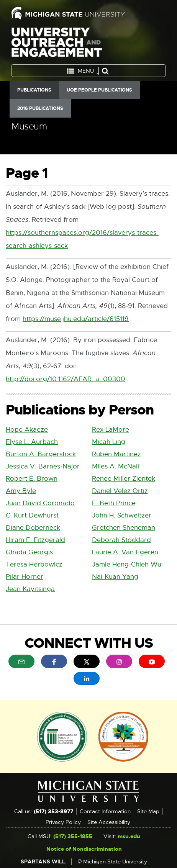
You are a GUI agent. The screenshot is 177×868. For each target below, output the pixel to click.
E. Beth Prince (114, 503)
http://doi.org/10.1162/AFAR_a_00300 (66, 379)
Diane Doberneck (33, 528)
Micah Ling (109, 442)
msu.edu (129, 836)
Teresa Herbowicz (34, 564)
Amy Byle (21, 491)
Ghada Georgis (29, 552)
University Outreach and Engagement (57, 44)
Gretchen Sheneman (124, 528)
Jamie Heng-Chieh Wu (127, 564)
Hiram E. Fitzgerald (35, 540)
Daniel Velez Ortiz (120, 491)
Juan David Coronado (40, 503)
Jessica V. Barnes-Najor (43, 466)
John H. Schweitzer (122, 515)
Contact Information (105, 811)
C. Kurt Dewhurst (32, 515)
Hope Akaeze (27, 430)
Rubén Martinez (116, 454)
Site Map (148, 811)
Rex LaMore (111, 430)
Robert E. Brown (32, 479)
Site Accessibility (109, 822)
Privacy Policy (63, 822)
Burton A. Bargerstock (41, 454)
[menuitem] (21, 661)
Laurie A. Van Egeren (125, 552)
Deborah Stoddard (121, 540)
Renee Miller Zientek (124, 479)
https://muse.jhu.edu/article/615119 (76, 319)
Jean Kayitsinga (30, 589)
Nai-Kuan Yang (115, 577)
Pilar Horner (25, 577)
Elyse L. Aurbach (32, 442)
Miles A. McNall (116, 466)
